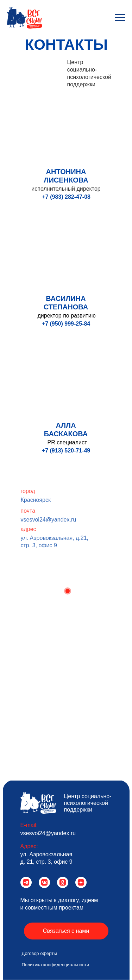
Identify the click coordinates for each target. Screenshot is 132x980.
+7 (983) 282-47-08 (66, 197)
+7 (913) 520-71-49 (66, 451)
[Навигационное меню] (120, 18)
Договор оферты (39, 953)
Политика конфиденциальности (56, 965)
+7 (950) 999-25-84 (66, 324)
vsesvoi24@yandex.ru (60, 520)
